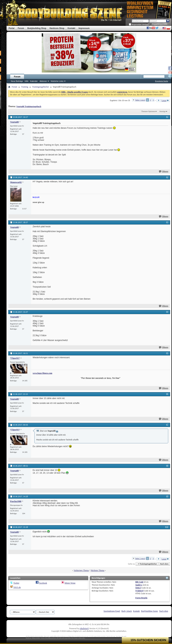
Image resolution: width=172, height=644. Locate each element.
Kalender (34, 81)
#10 (167, 527)
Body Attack (127, 611)
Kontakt (137, 611)
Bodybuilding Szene (149, 611)
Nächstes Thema (98, 570)
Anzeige (162, 111)
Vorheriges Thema (81, 570)
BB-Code (139, 582)
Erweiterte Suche (162, 81)
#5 (167, 353)
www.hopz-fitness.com (42, 373)
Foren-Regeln (141, 598)
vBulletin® (84, 628)
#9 (167, 496)
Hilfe (165, 24)
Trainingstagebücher (41, 87)
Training (25, 87)
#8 (167, 466)
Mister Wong (70, 583)
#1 (167, 117)
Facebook (43, 583)
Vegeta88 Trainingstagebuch (29, 106)
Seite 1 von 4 (140, 100)
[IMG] (138, 588)
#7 (167, 425)
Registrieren (157, 24)
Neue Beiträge (17, 81)
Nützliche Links (57, 81)
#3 (167, 222)
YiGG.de (17, 587)
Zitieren (164, 172)
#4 (167, 312)
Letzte (165, 100)
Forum (17, 77)
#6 (167, 394)
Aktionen (43, 81)
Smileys (139, 585)
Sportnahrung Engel (112, 611)
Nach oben (164, 564)
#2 (167, 177)
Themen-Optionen (148, 111)
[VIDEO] (139, 591)
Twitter (16, 583)
